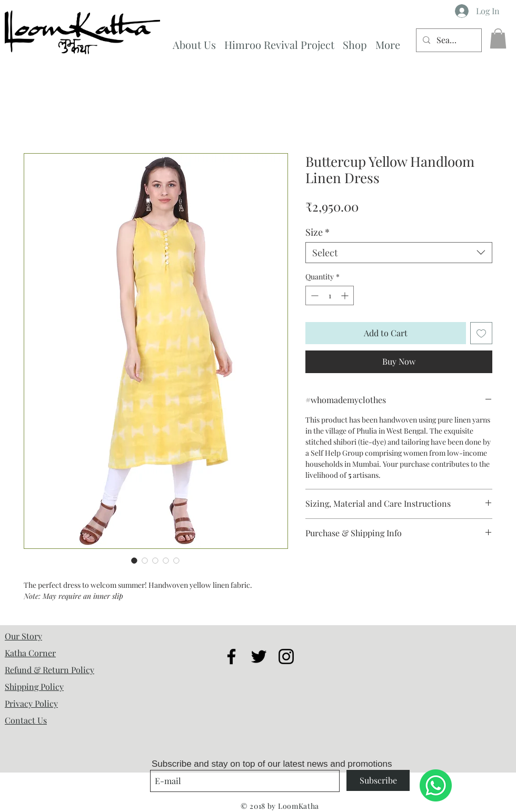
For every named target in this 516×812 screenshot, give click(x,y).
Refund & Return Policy (49, 670)
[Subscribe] (378, 780)
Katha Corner (30, 653)
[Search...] (448, 40)
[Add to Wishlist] (481, 333)
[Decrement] (314, 295)
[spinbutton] (330, 295)
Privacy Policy (31, 703)
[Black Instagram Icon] (286, 656)
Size (317, 232)
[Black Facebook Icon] (231, 656)
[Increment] (346, 295)
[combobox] (399, 253)
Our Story (23, 636)
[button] (498, 38)
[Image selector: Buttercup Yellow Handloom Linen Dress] (134, 560)
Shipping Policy (34, 686)
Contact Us (26, 720)
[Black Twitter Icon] (259, 656)
